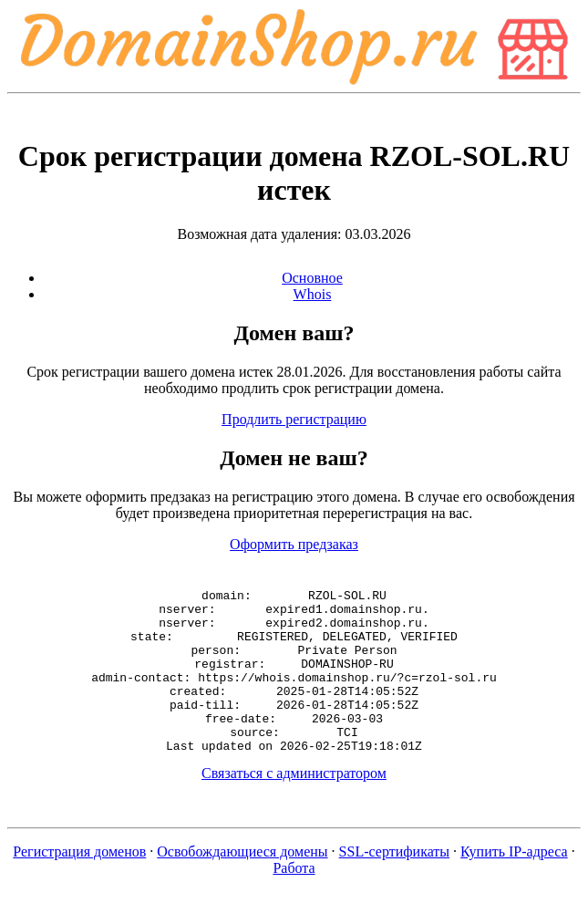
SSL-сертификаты (395, 884)
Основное (312, 278)
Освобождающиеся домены (242, 884)
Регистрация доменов (79, 884)
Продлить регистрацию (294, 419)
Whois (313, 294)
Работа (294, 901)
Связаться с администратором (294, 806)
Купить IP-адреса (514, 884)
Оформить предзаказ (294, 544)
